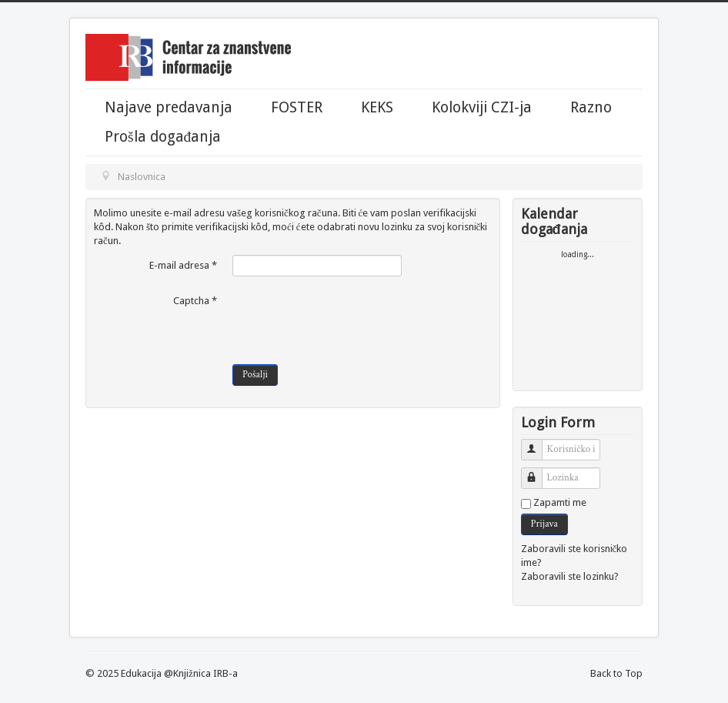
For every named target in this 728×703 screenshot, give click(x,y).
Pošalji (255, 375)
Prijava (544, 524)
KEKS (377, 108)
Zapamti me (560, 502)
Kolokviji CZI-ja (482, 108)
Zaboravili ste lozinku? (570, 576)
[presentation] (349, 320)
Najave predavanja (169, 108)
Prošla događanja (163, 137)
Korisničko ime (538, 443)
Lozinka (538, 472)
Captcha (195, 301)
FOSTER (297, 108)
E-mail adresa (183, 265)
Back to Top (616, 673)
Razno (591, 108)
